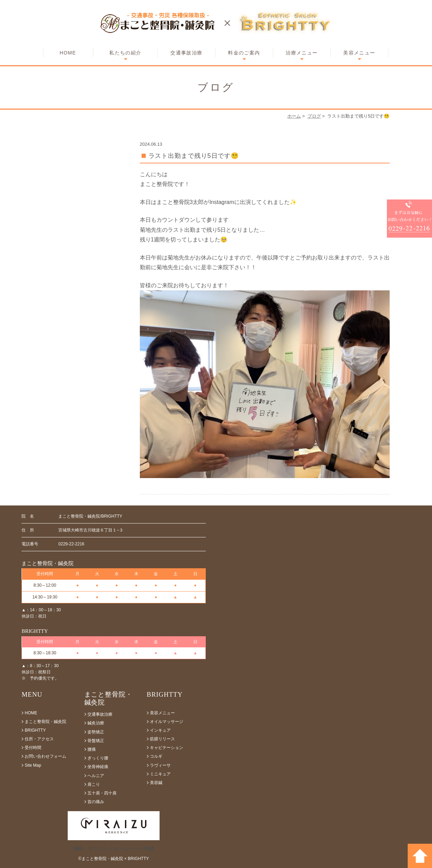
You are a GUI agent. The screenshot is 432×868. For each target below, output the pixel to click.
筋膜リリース (162, 739)
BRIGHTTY (35, 730)
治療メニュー (302, 53)
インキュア (160, 730)
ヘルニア (96, 776)
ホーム (294, 116)
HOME (68, 53)
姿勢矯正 (96, 732)
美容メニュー (359, 53)
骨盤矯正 (96, 741)
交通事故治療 (186, 53)
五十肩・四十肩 (102, 793)
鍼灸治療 (96, 723)
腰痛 (92, 749)
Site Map (33, 765)
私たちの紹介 (125, 53)
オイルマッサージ (167, 722)
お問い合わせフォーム (45, 756)
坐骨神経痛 (98, 767)
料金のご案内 (244, 53)
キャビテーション (167, 748)
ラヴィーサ (160, 765)
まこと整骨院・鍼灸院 (45, 722)
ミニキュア (160, 774)
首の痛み (96, 802)
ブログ (314, 116)
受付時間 (33, 748)
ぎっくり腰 (98, 758)
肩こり (94, 784)
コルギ (156, 756)
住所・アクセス (39, 739)
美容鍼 (156, 783)
